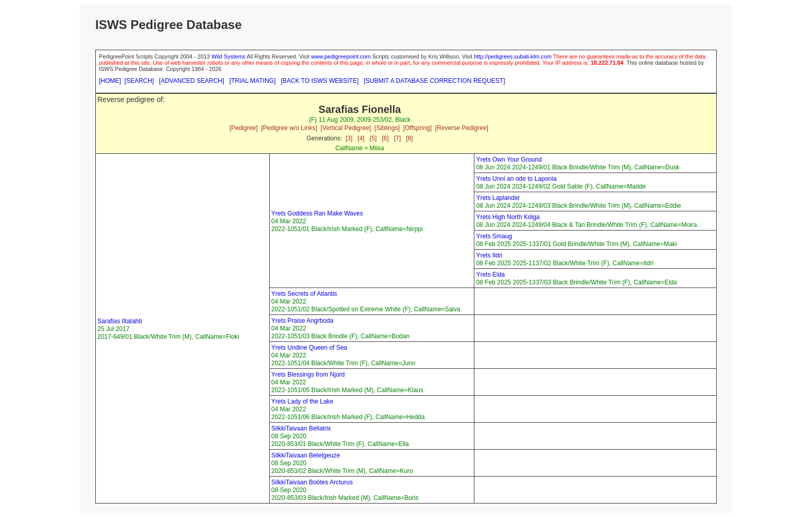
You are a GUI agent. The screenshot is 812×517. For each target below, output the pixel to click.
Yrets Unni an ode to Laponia (516, 179)
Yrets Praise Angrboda (302, 321)
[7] (397, 138)
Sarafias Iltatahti (120, 321)
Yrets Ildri (489, 255)
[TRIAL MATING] (252, 81)
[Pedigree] (244, 128)
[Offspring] (417, 128)
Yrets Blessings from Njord (308, 375)
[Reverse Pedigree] (462, 128)
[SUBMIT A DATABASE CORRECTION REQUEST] (435, 81)
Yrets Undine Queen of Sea (309, 348)
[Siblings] (387, 128)
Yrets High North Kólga (508, 217)
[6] (385, 138)
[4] (361, 138)
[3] (349, 138)
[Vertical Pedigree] (346, 128)
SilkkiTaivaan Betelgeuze (306, 455)
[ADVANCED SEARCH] (192, 81)
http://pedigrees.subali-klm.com (513, 56)
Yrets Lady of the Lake (302, 401)
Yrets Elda (490, 275)
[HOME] (110, 81)
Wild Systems (228, 56)
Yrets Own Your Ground (509, 160)
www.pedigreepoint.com (341, 56)
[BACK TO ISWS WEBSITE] (320, 81)
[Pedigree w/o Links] (289, 128)
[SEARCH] (139, 81)
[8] (409, 138)
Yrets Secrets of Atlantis (304, 294)
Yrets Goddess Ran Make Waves (317, 213)
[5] (373, 138)
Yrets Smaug (494, 236)
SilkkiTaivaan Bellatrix (301, 428)
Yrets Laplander (498, 198)
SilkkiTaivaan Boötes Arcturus (312, 482)
